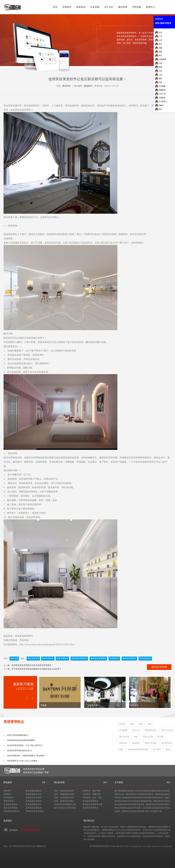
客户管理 (157, 750)
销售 (136, 737)
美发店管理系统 (11, 808)
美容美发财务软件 (34, 804)
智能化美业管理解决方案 (65, 804)
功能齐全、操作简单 (91, 791)
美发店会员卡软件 (34, 798)
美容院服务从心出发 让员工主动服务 (22, 761)
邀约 (150, 724)
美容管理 (14, 658)
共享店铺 (95, 7)
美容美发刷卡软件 (34, 794)
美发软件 (8, 791)
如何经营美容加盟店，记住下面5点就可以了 (25, 745)
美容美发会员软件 (34, 801)
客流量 (161, 737)
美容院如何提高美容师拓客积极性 (21, 740)
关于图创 (119, 782)
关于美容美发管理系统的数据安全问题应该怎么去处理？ (36, 669)
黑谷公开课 (148, 737)
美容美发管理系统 (98, 658)
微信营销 (123, 7)
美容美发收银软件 (34, 791)
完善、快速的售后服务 (64, 801)
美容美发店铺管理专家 (92, 804)
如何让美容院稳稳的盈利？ (18, 735)
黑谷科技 (66, 86)
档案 (121, 750)
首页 (55, 7)
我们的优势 (59, 782)
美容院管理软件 (129, 658)
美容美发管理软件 (24, 636)
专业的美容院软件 (90, 801)
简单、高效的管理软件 (64, 791)
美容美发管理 (33, 658)
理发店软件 (9, 801)
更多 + (45, 782)
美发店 (122, 724)
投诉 (168, 750)
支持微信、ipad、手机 (92, 798)
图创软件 (88, 86)
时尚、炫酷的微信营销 (64, 794)
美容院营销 (167, 743)
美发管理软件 (62, 658)
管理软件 (67, 7)
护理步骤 (123, 730)
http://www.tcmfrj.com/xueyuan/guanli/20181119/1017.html (47, 644)
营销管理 (123, 743)
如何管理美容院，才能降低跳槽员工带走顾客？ (27, 756)
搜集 (132, 724)
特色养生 (136, 743)
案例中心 (151, 7)
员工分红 (109, 7)
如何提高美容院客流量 (138, 750)
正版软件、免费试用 (91, 794)
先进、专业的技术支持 (64, 798)
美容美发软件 (145, 658)
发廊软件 (8, 794)
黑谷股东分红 (151, 730)
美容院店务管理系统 (35, 811)
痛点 (141, 724)
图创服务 (8, 782)
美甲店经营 (124, 737)
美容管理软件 (48, 658)
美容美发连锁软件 (34, 808)
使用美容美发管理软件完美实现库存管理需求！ (32, 665)
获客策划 (81, 7)
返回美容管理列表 (159, 667)
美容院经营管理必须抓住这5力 (20, 751)
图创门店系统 (151, 743)
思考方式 (136, 730)
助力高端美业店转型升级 (65, 808)
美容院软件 (114, 658)
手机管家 (137, 7)
